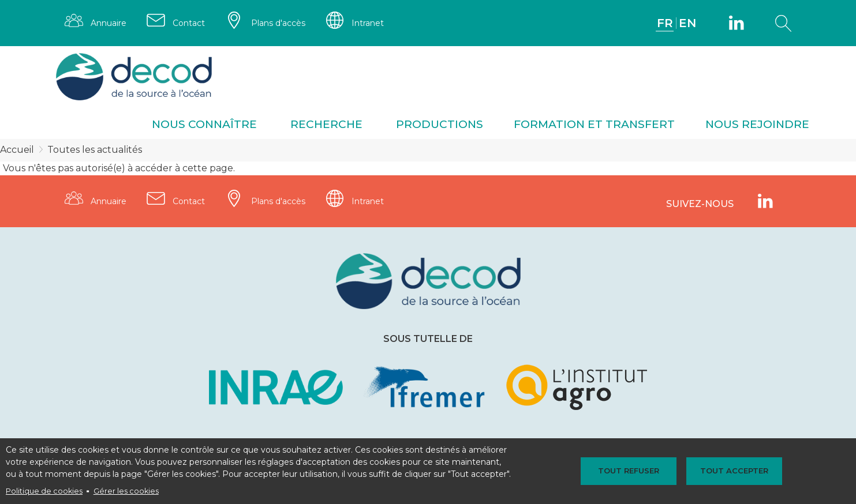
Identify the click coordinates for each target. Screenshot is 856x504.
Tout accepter (734, 471)
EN (687, 23)
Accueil (17, 150)
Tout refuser (629, 471)
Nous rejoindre (757, 124)
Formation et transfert (594, 124)
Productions (440, 124)
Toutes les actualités (95, 150)
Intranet (368, 23)
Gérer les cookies (126, 491)
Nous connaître (204, 124)
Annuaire (109, 23)
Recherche (326, 124)
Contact (189, 23)
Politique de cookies (44, 491)
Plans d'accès (278, 23)
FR (665, 23)
